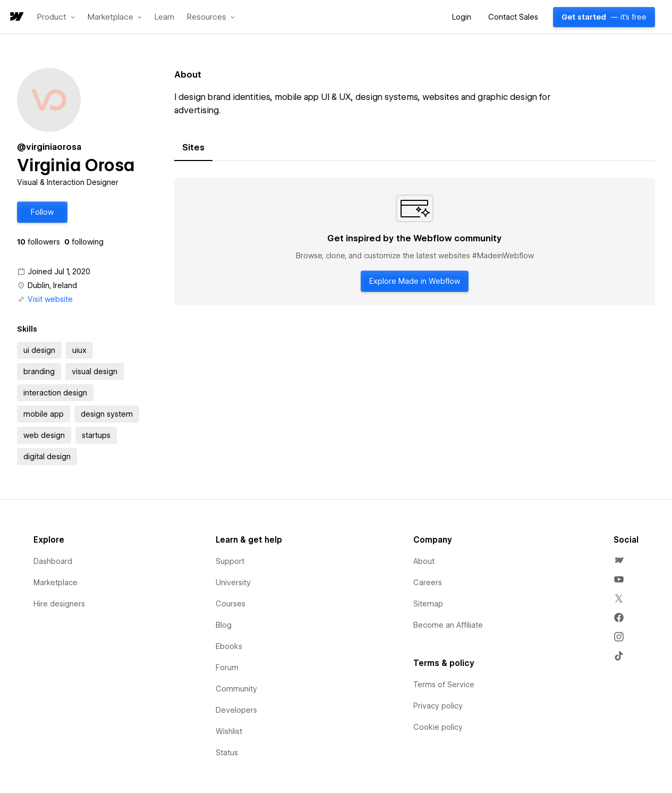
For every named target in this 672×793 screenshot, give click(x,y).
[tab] (193, 148)
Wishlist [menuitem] (229, 731)
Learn (164, 17)
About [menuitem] (424, 561)
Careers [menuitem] (428, 583)
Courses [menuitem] (231, 604)
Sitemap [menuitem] (428, 604)
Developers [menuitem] (236, 710)
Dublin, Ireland (52, 285)
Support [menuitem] (230, 561)
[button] (56, 17)
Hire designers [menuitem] (59, 604)
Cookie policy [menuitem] (438, 727)
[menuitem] (619, 560)
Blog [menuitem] (224, 625)
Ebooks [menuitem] (229, 646)
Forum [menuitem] (227, 668)
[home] (16, 17)
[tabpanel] (415, 242)
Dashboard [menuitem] (53, 561)
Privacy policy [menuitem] (438, 706)
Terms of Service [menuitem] (444, 685)
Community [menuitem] (236, 689)
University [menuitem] (233, 583)
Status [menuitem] (227, 753)
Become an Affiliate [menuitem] (448, 625)
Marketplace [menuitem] (56, 583)
